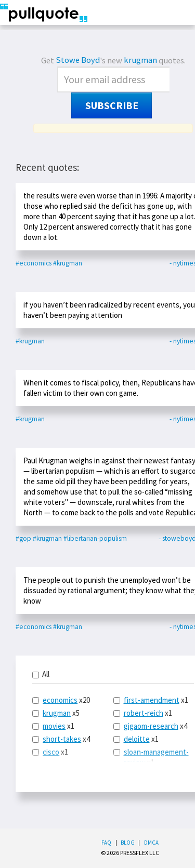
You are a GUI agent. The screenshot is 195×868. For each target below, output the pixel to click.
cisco (51, 752)
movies (54, 726)
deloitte (137, 739)
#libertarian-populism (95, 538)
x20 (61, 700)
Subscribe (112, 105)
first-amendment (152, 700)
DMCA (151, 843)
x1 (53, 726)
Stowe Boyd (78, 60)
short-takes (62, 739)
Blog (128, 843)
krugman (140, 60)
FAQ (106, 843)
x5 (56, 713)
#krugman (68, 263)
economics (60, 700)
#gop (23, 538)
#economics (34, 263)
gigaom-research (151, 726)
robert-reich (144, 713)
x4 (61, 739)
